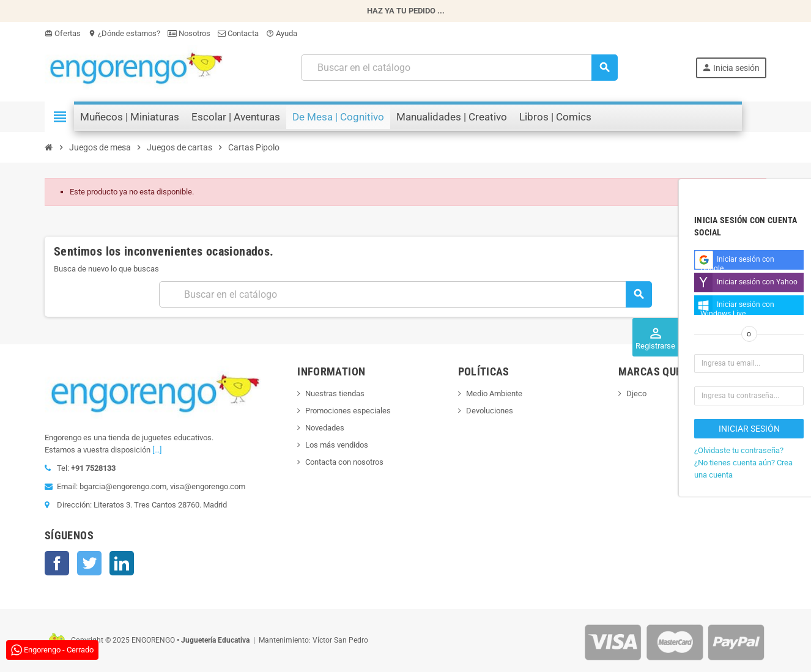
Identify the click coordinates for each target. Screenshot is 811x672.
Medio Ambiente (494, 393)
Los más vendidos (337, 445)
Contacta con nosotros (344, 462)
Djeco (636, 393)
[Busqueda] (459, 68)
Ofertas (63, 33)
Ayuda (282, 33)
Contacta (238, 33)
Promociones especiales (348, 411)
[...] (157, 450)
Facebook (57, 563)
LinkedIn (122, 563)
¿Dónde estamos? (124, 33)
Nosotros (189, 33)
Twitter (89, 563)
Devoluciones (490, 411)
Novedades (325, 428)
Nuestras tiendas (335, 393)
